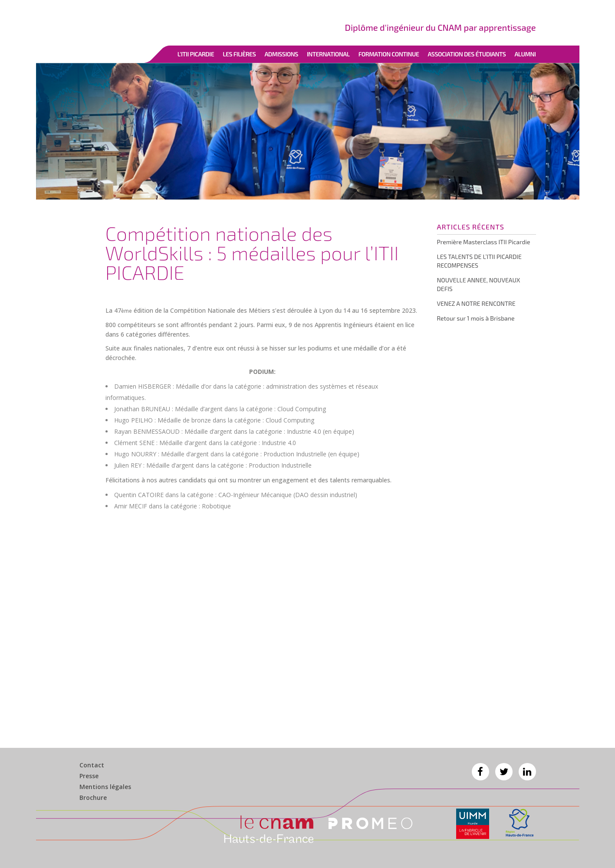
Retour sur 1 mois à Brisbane (476, 318)
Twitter (504, 772)
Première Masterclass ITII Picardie (484, 242)
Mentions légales (105, 787)
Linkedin (527, 772)
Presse (89, 776)
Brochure (93, 798)
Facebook (480, 772)
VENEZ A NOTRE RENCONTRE (476, 303)
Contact (92, 765)
